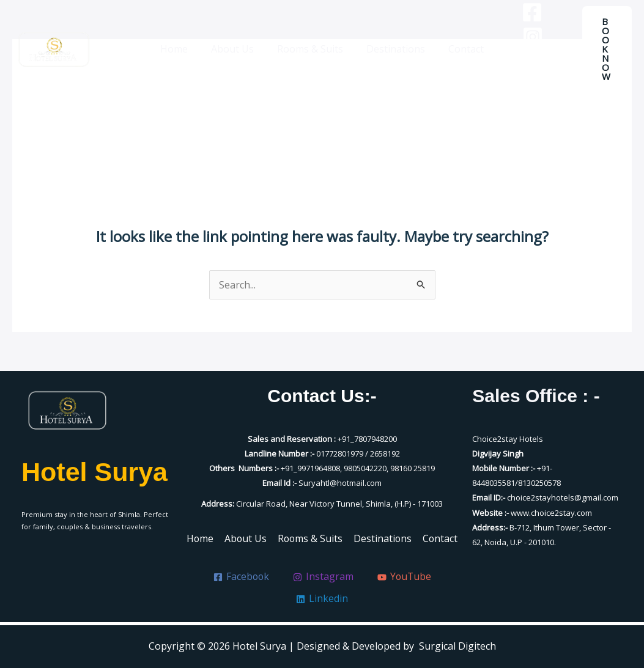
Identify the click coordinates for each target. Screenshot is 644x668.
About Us (236, 43)
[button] (605, 43)
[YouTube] (524, 56)
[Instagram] (549, 31)
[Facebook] (523, 31)
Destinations (392, 43)
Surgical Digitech (457, 646)
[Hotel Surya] (54, 43)
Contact (459, 43)
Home (181, 43)
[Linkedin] (549, 56)
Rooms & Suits (310, 43)
